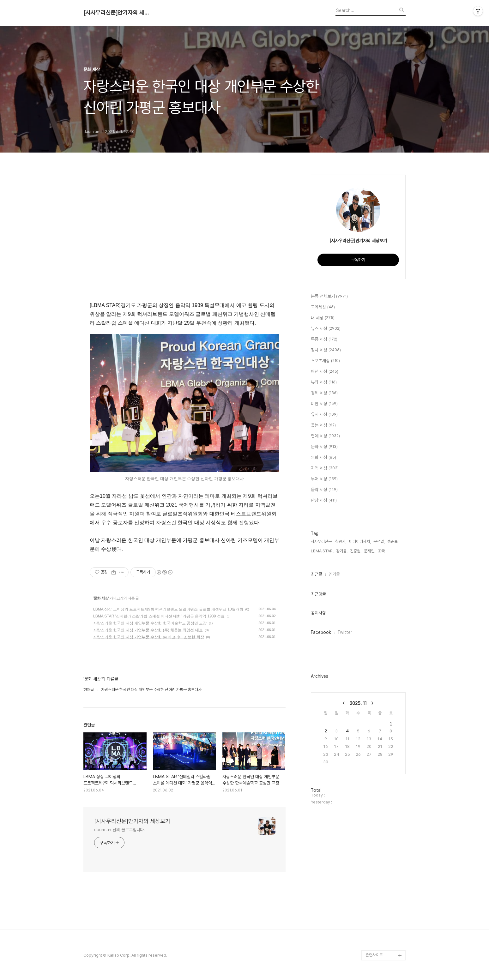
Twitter (345, 632)
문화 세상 (101, 598)
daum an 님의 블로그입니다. (120, 830)
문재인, (370, 551)
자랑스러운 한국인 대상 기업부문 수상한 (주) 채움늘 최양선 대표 (148, 630)
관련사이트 (374, 955)
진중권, (356, 551)
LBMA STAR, (322, 551)
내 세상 (323, 318)
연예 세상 (325, 436)
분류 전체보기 (329, 297)
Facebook (321, 632)
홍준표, (393, 541)
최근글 (317, 574)
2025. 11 (358, 703)
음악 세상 (324, 490)
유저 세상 (324, 415)
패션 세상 (325, 372)
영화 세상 (323, 458)
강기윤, (342, 551)
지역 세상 (325, 468)
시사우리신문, (322, 541)
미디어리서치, (360, 541)
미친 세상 (324, 404)
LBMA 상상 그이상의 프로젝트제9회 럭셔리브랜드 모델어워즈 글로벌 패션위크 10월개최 (168, 609)
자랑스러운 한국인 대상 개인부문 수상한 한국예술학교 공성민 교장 (150, 623)
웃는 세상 (323, 425)
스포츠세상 (325, 361)
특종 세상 (324, 340)
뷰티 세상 (324, 382)
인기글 (334, 574)
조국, (382, 551)
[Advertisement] (184, 241)
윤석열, (379, 541)
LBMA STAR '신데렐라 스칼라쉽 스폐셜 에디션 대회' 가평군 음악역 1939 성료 (159, 616)
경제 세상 (324, 393)
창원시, (341, 541)
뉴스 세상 (326, 329)
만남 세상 (324, 501)
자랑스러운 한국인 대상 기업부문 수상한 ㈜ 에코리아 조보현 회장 (149, 637)
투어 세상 (324, 479)
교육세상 (323, 307)
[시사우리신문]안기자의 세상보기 (118, 13)
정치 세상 (326, 350)
